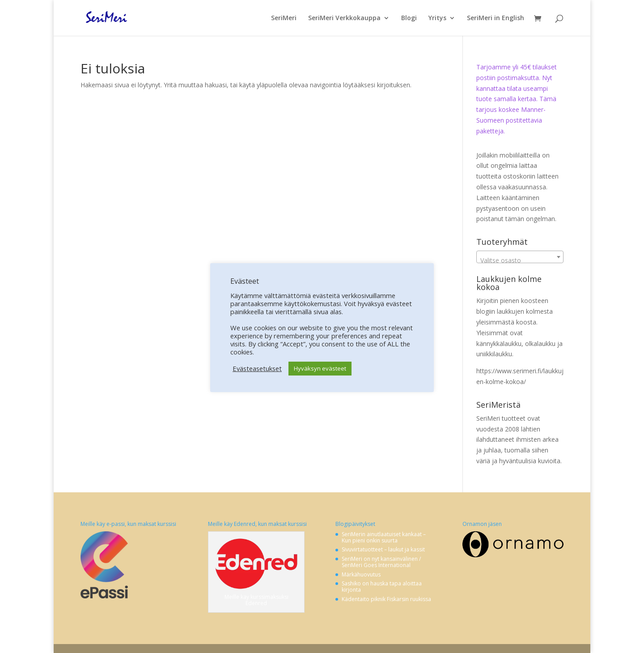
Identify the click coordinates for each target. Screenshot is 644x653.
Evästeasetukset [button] (257, 368)
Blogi (409, 18)
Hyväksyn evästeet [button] (320, 368)
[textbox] (520, 260)
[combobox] (520, 257)
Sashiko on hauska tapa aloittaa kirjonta (382, 587)
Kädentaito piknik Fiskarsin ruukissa (386, 599)
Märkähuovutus (361, 574)
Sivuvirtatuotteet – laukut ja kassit (383, 549)
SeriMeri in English (496, 18)
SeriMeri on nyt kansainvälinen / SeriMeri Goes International (381, 562)
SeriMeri (284, 18)
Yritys (437, 18)
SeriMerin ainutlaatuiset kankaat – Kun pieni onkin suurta (384, 537)
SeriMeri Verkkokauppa (344, 18)
